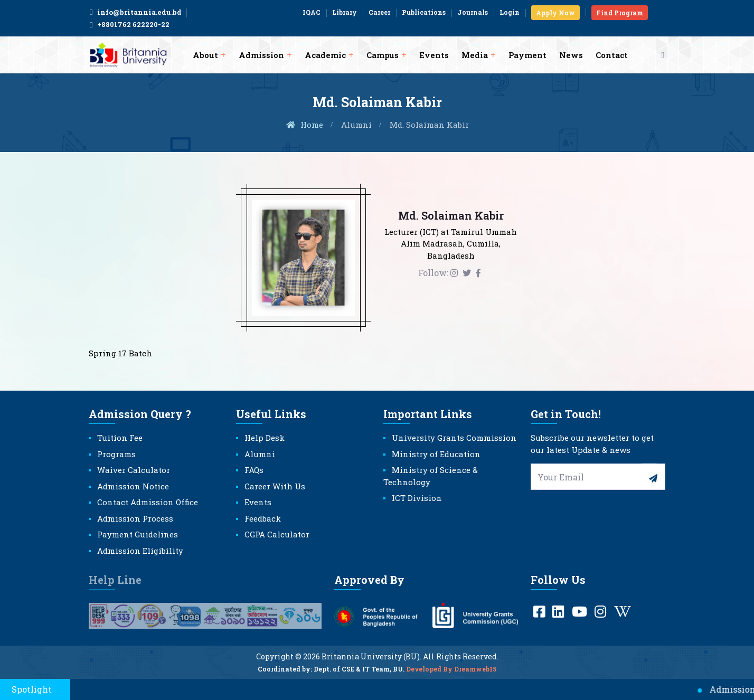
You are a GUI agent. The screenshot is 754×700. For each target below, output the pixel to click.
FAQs (254, 470)
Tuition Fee (120, 438)
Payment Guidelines (138, 534)
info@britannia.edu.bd (135, 12)
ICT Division (417, 498)
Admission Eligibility (140, 551)
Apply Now (555, 13)
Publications (424, 12)
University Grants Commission (454, 438)
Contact (612, 55)
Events (434, 55)
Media (475, 55)
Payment (527, 55)
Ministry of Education (436, 454)
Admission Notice (133, 486)
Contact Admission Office (148, 502)
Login (510, 12)
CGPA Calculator (277, 534)
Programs (116, 454)
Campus (383, 55)
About (205, 55)
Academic (325, 55)
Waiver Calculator (134, 470)
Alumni (356, 125)
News (571, 55)
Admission (261, 55)
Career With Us (275, 486)
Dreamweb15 (475, 676)
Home (304, 125)
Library (345, 12)
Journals (473, 12)
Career (379, 12)
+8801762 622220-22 (129, 25)
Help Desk (265, 438)
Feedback (263, 518)
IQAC (312, 12)
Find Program (620, 13)
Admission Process (135, 518)
